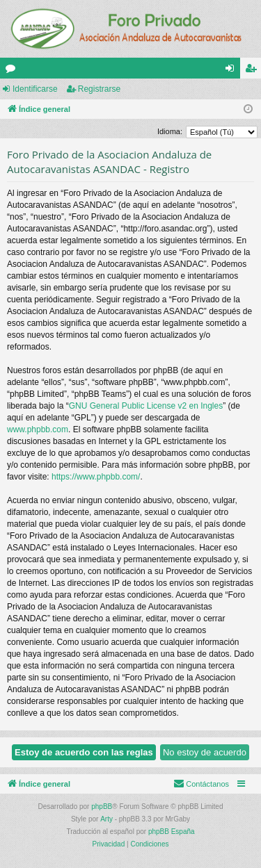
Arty (106, 819)
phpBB (102, 806)
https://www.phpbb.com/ (96, 477)
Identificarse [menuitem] (233, 71)
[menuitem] (201, 784)
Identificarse (35, 89)
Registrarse (99, 89)
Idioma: (170, 131)
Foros (13, 71)
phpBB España (172, 832)
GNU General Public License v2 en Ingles (146, 406)
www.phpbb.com (38, 429)
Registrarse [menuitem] (254, 71)
